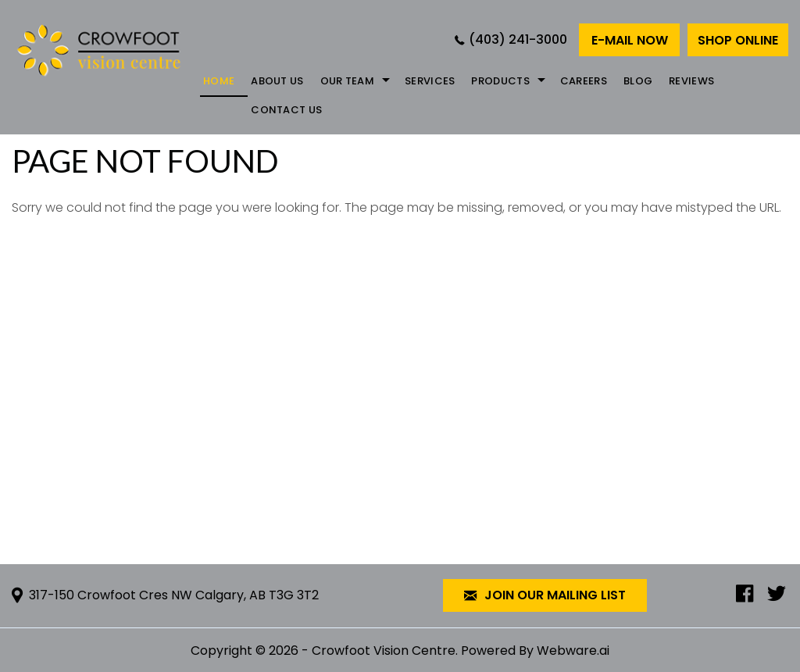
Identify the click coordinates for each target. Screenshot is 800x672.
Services (430, 81)
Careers (584, 81)
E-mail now (630, 40)
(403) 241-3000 (518, 39)
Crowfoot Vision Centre (384, 651)
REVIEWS (691, 81)
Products (500, 81)
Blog (638, 81)
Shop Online (738, 40)
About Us (277, 81)
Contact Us (286, 110)
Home (219, 81)
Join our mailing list (545, 596)
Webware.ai (573, 651)
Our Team (347, 81)
